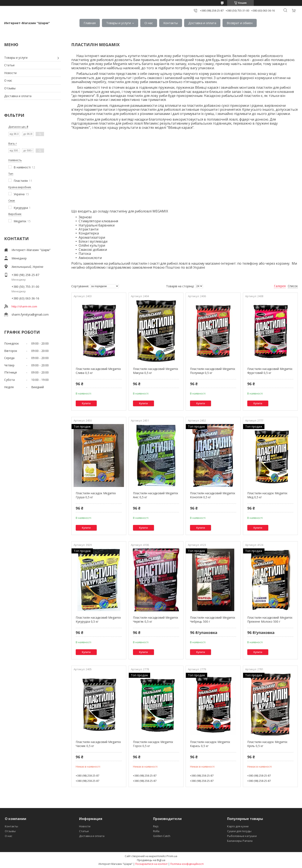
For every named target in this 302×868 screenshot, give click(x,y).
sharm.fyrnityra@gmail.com (30, 314)
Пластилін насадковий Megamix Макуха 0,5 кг (156, 371)
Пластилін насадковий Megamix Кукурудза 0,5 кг (98, 620)
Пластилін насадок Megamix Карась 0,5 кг (210, 744)
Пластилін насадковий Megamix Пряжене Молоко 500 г (270, 620)
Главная (90, 23)
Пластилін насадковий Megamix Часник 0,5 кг (98, 744)
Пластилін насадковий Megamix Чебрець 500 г (213, 620)
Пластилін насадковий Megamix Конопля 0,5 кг (213, 495)
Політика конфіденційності (187, 864)
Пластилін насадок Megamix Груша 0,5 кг (96, 495)
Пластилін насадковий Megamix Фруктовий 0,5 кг (270, 371)
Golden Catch (162, 836)
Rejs (156, 826)
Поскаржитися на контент (151, 864)
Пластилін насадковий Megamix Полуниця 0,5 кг (213, 371)
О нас (149, 23)
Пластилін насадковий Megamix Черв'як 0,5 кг (156, 620)
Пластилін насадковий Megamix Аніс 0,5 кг (156, 495)
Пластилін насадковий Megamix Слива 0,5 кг (98, 371)
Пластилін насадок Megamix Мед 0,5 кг (267, 495)
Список (293, 286)
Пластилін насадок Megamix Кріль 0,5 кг (267, 744)
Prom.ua (172, 856)
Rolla (156, 831)
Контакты (171, 23)
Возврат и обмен (240, 23)
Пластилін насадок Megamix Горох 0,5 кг (153, 744)
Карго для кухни (238, 826)
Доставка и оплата (202, 23)
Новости (10, 73)
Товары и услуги (118, 23)
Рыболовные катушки (242, 836)
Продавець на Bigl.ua (151, 860)
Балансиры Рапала (240, 841)
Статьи (9, 65)
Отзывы (10, 88)
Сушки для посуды (239, 831)
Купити (86, 403)
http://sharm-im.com (24, 306)
